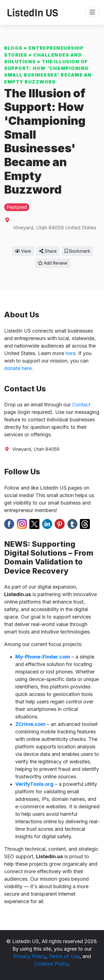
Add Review (53, 263)
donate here (18, 368)
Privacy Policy (30, 956)
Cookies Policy (51, 964)
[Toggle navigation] (92, 12)
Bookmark (77, 251)
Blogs (13, 48)
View (23, 251)
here (70, 353)
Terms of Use (64, 956)
